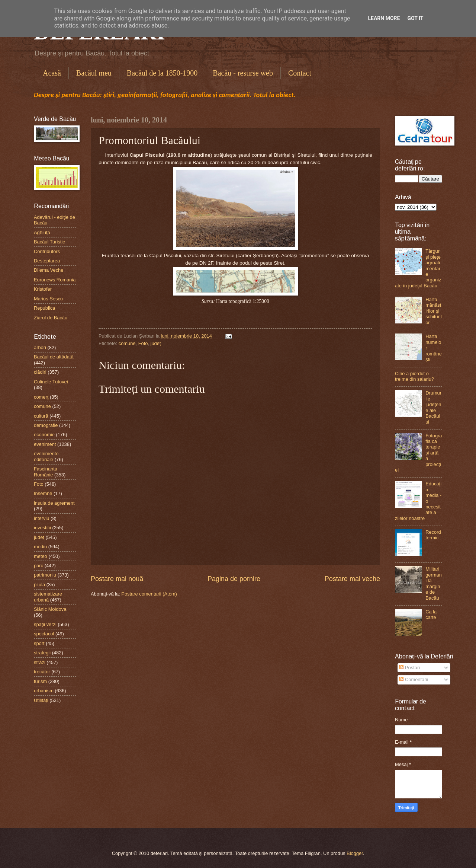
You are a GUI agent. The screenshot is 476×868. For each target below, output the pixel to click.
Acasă (52, 73)
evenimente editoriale (46, 456)
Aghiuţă (42, 232)
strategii (42, 653)
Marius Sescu (48, 299)
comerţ (41, 397)
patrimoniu (45, 575)
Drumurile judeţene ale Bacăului (433, 407)
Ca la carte (431, 615)
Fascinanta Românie (46, 472)
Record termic (433, 535)
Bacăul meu (94, 73)
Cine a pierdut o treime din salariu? (414, 376)
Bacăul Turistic (49, 242)
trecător (42, 672)
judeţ (156, 343)
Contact (300, 73)
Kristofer (43, 289)
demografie (46, 425)
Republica (44, 308)
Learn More (384, 18)
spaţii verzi (45, 624)
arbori (40, 347)
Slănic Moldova (50, 609)
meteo (41, 556)
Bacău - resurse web (243, 73)
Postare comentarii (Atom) (149, 594)
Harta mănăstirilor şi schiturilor (434, 311)
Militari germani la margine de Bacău (434, 583)
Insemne (43, 493)
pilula (39, 585)
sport (39, 643)
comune (127, 343)
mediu (40, 547)
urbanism (44, 691)
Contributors (47, 251)
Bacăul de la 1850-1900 (162, 73)
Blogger (355, 853)
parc (38, 566)
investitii (42, 528)
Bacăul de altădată (54, 357)
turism (40, 681)
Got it (415, 18)
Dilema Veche (49, 270)
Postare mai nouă (117, 579)
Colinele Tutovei (51, 382)
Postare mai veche (352, 579)
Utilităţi (41, 700)
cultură (41, 416)
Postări (409, 668)
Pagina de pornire (234, 579)
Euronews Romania (55, 280)
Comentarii (414, 679)
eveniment (45, 444)
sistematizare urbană (48, 597)
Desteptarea (47, 261)
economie (44, 435)
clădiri (40, 372)
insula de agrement (54, 503)
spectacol (44, 634)
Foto (143, 343)
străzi (40, 662)
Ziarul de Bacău (51, 318)
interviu (42, 518)
